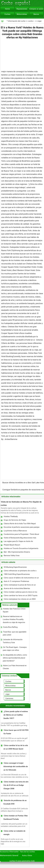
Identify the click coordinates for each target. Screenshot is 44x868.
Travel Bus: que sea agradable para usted (15, 633)
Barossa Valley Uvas (12, 556)
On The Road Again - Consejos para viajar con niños (15, 649)
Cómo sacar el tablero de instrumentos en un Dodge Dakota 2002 (21, 578)
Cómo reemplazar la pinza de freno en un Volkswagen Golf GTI (20, 585)
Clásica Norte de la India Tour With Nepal (20, 524)
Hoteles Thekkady (11, 516)
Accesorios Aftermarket (9, 852)
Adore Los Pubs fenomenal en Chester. (15, 667)
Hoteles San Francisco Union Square (14, 610)
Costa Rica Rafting (10, 627)
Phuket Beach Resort (12, 545)
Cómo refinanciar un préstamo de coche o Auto (20, 571)
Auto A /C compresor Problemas (16, 581)
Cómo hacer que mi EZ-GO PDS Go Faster (16, 732)
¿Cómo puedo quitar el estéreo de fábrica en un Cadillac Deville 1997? (16, 715)
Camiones (9, 698)
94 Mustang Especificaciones (15, 567)
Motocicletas (22, 14)
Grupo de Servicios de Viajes (15, 520)
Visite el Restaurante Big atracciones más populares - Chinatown (20, 538)
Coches (7, 14)
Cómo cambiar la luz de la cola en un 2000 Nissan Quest (16, 747)
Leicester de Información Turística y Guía (13, 641)
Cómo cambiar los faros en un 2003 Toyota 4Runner (20, 596)
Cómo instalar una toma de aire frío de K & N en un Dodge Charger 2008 (16, 785)
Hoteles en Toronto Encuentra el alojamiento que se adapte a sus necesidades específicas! (21, 549)
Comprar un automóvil (36, 9)
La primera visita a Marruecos (15, 531)
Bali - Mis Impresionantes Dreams (17, 552)
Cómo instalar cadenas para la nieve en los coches (20, 592)
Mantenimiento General (9, 855)
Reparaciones (22, 9)
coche (30, 21)
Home (7, 9)
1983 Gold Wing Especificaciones (17, 574)
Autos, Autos (27, 855)
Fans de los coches (27, 852)
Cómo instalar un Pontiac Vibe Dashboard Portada (16, 817)
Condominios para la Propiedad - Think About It (21, 535)
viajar (39, 21)
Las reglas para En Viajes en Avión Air (18, 541)
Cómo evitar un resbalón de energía (14, 833)
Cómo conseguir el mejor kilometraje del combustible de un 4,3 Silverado (16, 766)
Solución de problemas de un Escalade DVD (15, 802)
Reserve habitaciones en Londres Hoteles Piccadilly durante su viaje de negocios (14, 619)
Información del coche (17, 21)
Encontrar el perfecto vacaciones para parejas (22, 527)
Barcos (36, 14)
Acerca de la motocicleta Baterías (17, 588)
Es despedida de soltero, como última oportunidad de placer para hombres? (15, 658)
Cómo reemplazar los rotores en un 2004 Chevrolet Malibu (20, 600)
